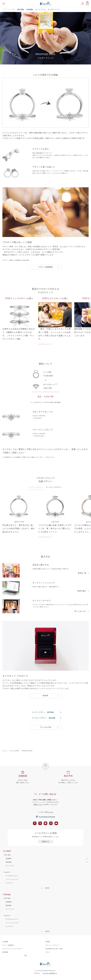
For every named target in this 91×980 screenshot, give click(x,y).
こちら (51, 812)
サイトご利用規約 (8, 945)
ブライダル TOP (9, 9)
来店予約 (68, 776)
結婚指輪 (30, 9)
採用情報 (5, 952)
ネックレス (9, 883)
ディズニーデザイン (54, 487)
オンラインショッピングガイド (12, 949)
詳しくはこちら (80, 611)
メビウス (55, 522)
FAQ (25, 956)
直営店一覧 (82, 573)
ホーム (4, 751)
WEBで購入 (82, 591)
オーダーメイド (54, 9)
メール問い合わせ (47, 794)
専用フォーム (38, 804)
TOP (45, 766)
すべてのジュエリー (12, 876)
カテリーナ (19, 522)
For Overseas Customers (45, 817)
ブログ (48, 952)
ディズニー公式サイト (50, 973)
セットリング (40, 9)
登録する (46, 842)
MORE (45, 696)
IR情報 (48, 942)
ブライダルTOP (45, 727)
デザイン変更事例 (45, 267)
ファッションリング (12, 879)
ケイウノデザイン (36, 487)
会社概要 (5, 942)
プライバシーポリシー (53, 945)
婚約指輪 (21, 9)
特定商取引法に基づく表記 (54, 949)
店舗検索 (23, 776)
